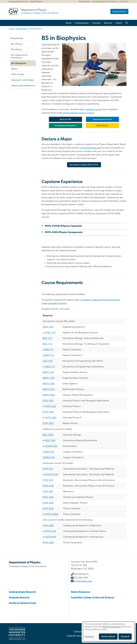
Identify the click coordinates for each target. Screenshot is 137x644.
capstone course (94, 109)
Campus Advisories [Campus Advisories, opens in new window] (81, 631)
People (119, 23)
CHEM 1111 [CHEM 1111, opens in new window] (48, 350)
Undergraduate (82, 23)
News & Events (84, 2)
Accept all (125, 637)
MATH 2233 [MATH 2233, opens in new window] (49, 389)
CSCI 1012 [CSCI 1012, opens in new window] (48, 361)
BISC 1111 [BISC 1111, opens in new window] (47, 338)
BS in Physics (17, 49)
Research (108, 23)
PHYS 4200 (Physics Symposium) (64, 232)
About (69, 23)
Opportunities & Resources (23, 86)
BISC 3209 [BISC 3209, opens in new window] (48, 435)
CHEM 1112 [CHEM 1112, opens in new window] (48, 355)
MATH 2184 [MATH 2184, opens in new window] (49, 384)
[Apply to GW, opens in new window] (65, 119)
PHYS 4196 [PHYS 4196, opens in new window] (48, 526)
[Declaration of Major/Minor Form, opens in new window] (84, 165)
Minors (14, 69)
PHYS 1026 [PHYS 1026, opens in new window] (48, 412)
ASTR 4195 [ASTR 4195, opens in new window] (51, 537)
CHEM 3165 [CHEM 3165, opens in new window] (51, 446)
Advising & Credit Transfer (23, 80)
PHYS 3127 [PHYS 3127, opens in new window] (48, 480)
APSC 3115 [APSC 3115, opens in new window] (48, 327)
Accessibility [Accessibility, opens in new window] (81, 636)
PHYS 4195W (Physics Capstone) (63, 226)
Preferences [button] (89, 637)
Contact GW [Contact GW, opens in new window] (71, 636)
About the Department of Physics (105, 2)
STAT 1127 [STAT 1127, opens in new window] (50, 333)
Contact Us (124, 2)
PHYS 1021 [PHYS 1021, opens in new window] (51, 406)
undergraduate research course (78, 113)
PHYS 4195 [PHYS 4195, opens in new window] (48, 509)
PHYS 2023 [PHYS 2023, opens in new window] (48, 423)
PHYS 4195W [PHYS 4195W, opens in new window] (52, 514)
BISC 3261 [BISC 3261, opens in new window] (50, 441)
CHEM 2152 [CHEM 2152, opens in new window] (49, 458)
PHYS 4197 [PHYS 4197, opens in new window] (51, 531)
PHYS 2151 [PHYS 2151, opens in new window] (48, 469)
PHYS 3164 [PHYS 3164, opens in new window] (48, 497)
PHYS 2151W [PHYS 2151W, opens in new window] (52, 475)
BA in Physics (17, 44)
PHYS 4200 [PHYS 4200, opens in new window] (48, 543)
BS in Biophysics (19, 63)
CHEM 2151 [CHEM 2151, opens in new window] (49, 452)
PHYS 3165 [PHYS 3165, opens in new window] (48, 503)
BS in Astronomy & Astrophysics (19, 56)
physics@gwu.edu (83, 581)
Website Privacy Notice (112, 627)
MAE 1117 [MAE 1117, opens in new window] (50, 367)
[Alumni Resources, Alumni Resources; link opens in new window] (80, 592)
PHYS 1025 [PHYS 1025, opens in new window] (48, 401)
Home (11, 29)
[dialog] (109, 631)
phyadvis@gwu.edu (91, 148)
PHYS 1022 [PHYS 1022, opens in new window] (51, 418)
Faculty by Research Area (18, 2)
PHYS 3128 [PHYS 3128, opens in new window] (48, 486)
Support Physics (36, 2)
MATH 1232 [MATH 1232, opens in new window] (49, 378)
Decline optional (108, 637)
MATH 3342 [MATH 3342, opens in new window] (49, 395)
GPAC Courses (18, 74)
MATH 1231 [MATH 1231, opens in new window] (48, 372)
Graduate (96, 23)
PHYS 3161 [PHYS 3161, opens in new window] (48, 492)
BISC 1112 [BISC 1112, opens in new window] (48, 344)
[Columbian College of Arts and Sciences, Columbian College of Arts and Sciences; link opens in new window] (93, 597)
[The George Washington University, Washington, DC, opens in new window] (17, 634)
